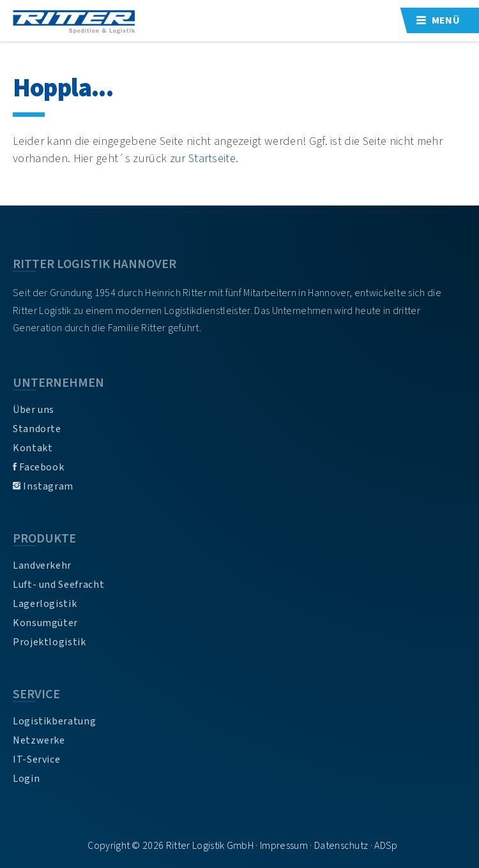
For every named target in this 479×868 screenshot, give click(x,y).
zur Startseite (203, 158)
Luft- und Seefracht (58, 585)
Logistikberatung (54, 721)
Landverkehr (42, 565)
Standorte (37, 429)
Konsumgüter (45, 623)
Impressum (284, 846)
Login (26, 779)
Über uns (34, 410)
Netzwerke (39, 740)
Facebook (38, 467)
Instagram (43, 486)
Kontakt (33, 448)
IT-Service (36, 759)
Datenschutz (341, 846)
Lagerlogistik (45, 604)
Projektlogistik (49, 642)
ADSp (386, 846)
